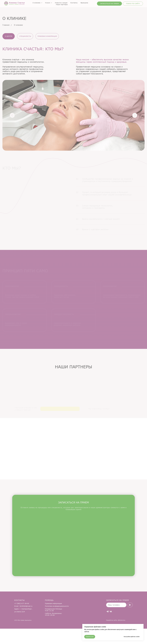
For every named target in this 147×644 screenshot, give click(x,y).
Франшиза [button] (84, 3)
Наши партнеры (62, 4)
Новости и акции (61, 3)
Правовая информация (53, 619)
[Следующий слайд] (142, 390)
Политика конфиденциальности (57, 621)
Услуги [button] (48, 3)
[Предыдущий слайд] (5, 390)
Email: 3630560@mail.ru (23, 621)
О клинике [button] (37, 3)
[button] (109, 4)
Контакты (74, 3)
